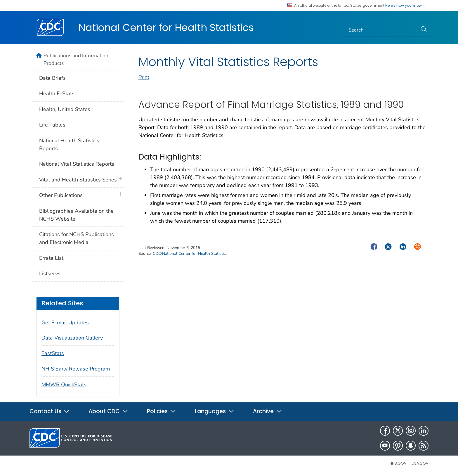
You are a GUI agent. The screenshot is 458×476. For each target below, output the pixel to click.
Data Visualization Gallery (72, 338)
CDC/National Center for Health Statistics (190, 253)
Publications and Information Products (76, 59)
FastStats (53, 353)
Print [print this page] (144, 77)
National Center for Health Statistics (166, 27)
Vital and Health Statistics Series (78, 180)
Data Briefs (52, 78)
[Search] (381, 30)
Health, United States (65, 109)
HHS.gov (398, 463)
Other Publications (61, 195)
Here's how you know (406, 6)
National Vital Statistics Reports (77, 164)
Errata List (51, 258)
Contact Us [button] (50, 411)
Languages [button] (215, 411)
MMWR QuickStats (64, 385)
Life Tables (52, 125)
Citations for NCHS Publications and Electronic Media (77, 238)
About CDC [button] (108, 411)
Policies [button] (162, 411)
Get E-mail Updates (65, 323)
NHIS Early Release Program (76, 369)
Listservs (50, 274)
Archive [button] (268, 411)
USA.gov (420, 463)
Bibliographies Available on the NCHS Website (76, 215)
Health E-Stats (57, 94)
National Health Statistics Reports (69, 144)
